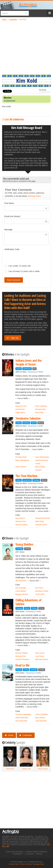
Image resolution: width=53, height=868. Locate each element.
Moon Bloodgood (22, 460)
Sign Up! (13, 338)
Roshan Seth (40, 409)
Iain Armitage (21, 588)
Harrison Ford (21, 406)
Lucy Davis (40, 656)
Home (9, 735)
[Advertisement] (26, 47)
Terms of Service (26, 864)
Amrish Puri (20, 409)
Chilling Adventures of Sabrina (28, 602)
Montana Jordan (42, 591)
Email (12, 216)
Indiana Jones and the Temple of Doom (29, 362)
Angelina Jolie (26, 769)
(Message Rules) (34, 196)
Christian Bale (21, 457)
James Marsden (22, 718)
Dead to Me (22, 665)
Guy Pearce (20, 518)
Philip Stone (20, 412)
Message (8, 230)
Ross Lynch (40, 653)
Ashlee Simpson (43, 769)
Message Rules (39, 864)
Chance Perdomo (22, 659)
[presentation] (26, 257)
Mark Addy (39, 521)
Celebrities (26, 735)
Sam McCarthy (21, 721)
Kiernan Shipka (21, 653)
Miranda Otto (21, 656)
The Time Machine (26, 476)
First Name (9, 203)
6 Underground (9, 101)
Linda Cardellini (41, 714)
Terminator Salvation (28, 418)
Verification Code (12, 249)
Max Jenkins (40, 718)
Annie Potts (40, 594)
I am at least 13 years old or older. (22, 271)
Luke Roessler (41, 721)
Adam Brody (10, 769)
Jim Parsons (21, 581)
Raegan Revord (22, 594)
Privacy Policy (14, 864)
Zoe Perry (39, 588)
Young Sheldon (24, 544)
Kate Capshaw (41, 406)
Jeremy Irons (21, 521)
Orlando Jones (41, 525)
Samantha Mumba (43, 518)
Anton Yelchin (21, 467)
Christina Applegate (23, 714)
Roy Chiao (39, 412)
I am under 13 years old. (18, 266)
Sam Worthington (42, 457)
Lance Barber (21, 591)
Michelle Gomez (42, 659)
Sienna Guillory (21, 525)
